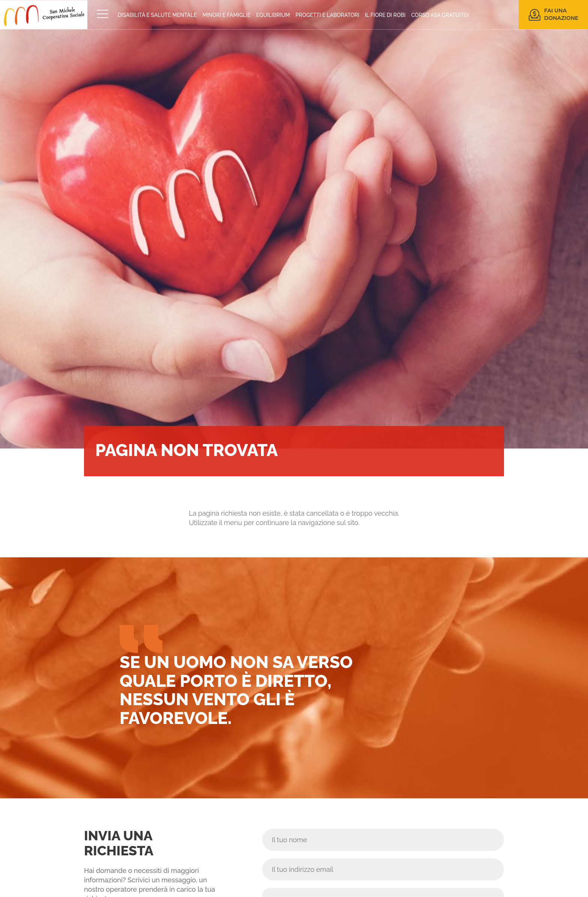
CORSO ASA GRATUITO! (440, 15)
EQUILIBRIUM (273, 15)
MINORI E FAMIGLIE (227, 15)
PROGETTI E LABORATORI (327, 15)
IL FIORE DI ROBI (385, 15)
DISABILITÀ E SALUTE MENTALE (157, 15)
